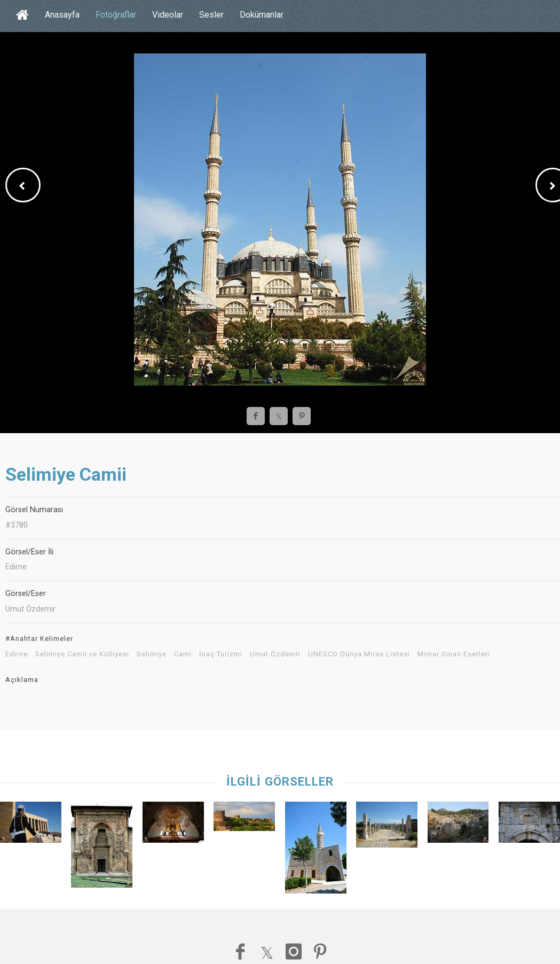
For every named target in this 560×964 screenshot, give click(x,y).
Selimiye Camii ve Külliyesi (82, 654)
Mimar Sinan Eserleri (454, 654)
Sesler (211, 15)
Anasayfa (62, 15)
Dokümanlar (262, 15)
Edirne (17, 654)
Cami (183, 654)
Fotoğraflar (116, 15)
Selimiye (152, 654)
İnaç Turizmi (221, 654)
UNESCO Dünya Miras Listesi (359, 654)
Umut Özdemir (275, 654)
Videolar (168, 15)
